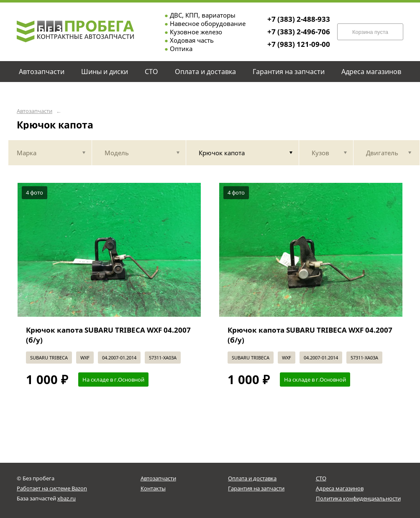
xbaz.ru (67, 498)
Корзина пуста (370, 32)
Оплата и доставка (252, 478)
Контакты (153, 488)
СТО (321, 478)
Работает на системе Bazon (52, 488)
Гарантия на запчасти (256, 488)
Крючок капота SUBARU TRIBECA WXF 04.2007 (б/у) (108, 335)
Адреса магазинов (340, 488)
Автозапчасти (35, 111)
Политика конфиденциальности (358, 498)
